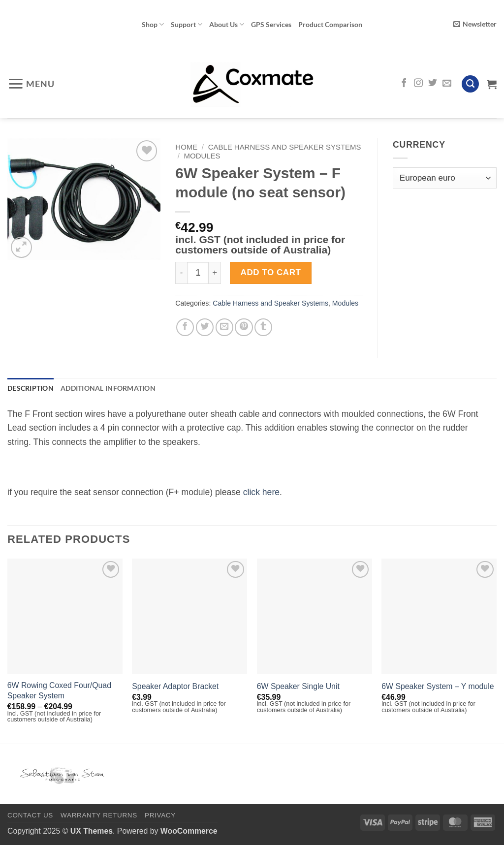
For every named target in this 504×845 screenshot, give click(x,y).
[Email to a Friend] (224, 327)
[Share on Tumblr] (263, 327)
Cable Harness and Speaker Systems (285, 147)
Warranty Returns (99, 816)
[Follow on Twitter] (433, 84)
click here (261, 492)
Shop (153, 24)
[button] (475, 24)
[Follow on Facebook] (404, 84)
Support (187, 24)
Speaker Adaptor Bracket (175, 686)
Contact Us (30, 816)
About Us (227, 24)
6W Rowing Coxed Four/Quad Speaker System (59, 691)
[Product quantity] (198, 273)
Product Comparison (330, 24)
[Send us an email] (447, 84)
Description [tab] (31, 388)
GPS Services (271, 24)
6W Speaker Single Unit (298, 686)
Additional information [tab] (108, 388)
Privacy (160, 816)
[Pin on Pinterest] (244, 327)
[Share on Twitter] (205, 327)
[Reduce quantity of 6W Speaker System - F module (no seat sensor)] (181, 273)
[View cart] (492, 84)
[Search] (470, 84)
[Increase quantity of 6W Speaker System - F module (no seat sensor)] (215, 273)
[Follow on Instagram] (418, 84)
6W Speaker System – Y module (438, 686)
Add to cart (271, 272)
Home (186, 147)
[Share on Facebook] (185, 327)
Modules (202, 156)
